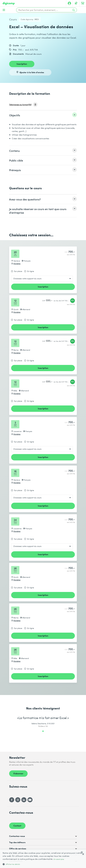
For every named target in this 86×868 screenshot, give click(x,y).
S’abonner (18, 773)
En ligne (31, 271)
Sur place (18, 271)
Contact (17, 825)
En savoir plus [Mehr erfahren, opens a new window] (59, 859)
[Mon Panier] (83, 3)
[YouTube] (30, 800)
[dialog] (43, 859)
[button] (43, 864)
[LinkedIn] (24, 800)
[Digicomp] (9, 4)
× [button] (83, 854)
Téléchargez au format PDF (20, 105)
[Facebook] (12, 800)
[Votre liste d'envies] (76, 3)
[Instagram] (18, 800)
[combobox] (82, 852)
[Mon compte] (69, 3)
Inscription (22, 64)
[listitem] (43, 115)
